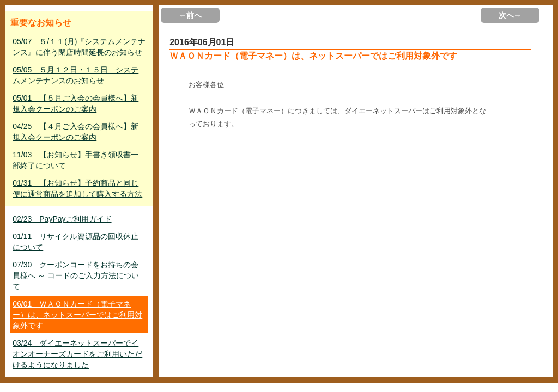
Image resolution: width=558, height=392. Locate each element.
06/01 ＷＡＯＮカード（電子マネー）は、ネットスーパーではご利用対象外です (77, 315)
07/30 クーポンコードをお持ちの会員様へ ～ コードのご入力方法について (76, 275)
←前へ (190, 15)
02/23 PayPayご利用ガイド (62, 219)
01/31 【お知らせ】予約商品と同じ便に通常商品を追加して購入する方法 (77, 188)
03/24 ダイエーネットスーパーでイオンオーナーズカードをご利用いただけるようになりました (77, 354)
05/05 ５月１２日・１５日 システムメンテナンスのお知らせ (75, 75)
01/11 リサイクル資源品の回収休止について (75, 242)
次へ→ (510, 15)
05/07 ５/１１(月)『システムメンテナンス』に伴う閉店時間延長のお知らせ (79, 47)
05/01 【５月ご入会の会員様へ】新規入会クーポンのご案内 (75, 103)
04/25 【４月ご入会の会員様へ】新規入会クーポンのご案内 (75, 132)
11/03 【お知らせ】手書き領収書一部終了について (75, 160)
